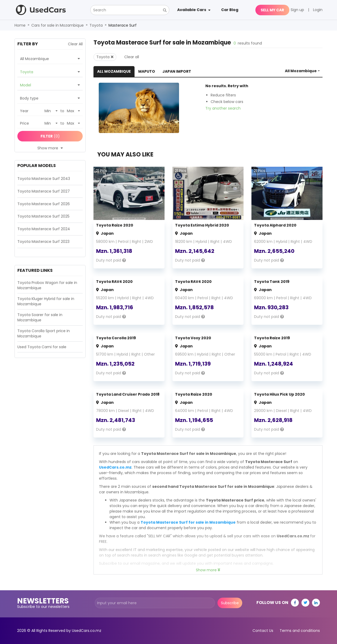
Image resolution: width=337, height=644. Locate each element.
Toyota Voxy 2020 (193, 338)
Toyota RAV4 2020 (114, 282)
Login (318, 10)
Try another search (223, 108)
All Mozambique (114, 71)
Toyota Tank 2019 (272, 282)
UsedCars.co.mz (115, 467)
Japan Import (177, 71)
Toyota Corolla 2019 (116, 338)
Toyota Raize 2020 (115, 225)
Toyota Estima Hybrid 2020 (202, 225)
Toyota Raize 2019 (272, 338)
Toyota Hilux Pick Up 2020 (279, 394)
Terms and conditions (300, 631)
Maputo (147, 71)
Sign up (297, 10)
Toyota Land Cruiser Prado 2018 (128, 394)
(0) (50, 136)
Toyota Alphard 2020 (275, 225)
